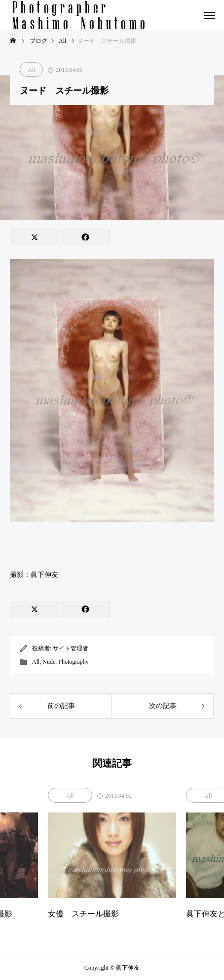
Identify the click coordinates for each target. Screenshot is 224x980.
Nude (49, 662)
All (31, 70)
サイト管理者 (71, 648)
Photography (73, 662)
